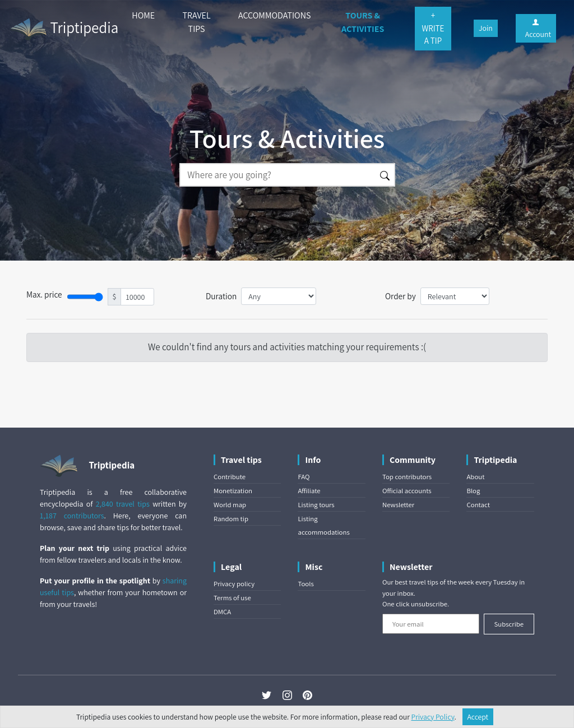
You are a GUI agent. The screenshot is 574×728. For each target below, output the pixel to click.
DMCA (222, 612)
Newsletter (398, 505)
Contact (478, 505)
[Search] (277, 175)
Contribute (230, 477)
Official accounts (407, 491)
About (475, 477)
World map (230, 505)
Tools (305, 584)
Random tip (231, 519)
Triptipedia (64, 29)
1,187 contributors (72, 516)
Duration (221, 296)
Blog (473, 491)
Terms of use (232, 598)
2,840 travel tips (123, 504)
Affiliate (309, 491)
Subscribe (509, 624)
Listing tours (316, 505)
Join (486, 28)
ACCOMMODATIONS (274, 15)
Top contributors (407, 477)
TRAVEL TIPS (197, 22)
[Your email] (431, 624)
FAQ (304, 477)
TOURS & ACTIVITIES (363, 22)
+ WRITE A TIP (433, 28)
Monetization (233, 491)
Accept (478, 717)
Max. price (44, 294)
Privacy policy (234, 584)
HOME (143, 15)
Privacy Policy (433, 717)
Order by (401, 296)
